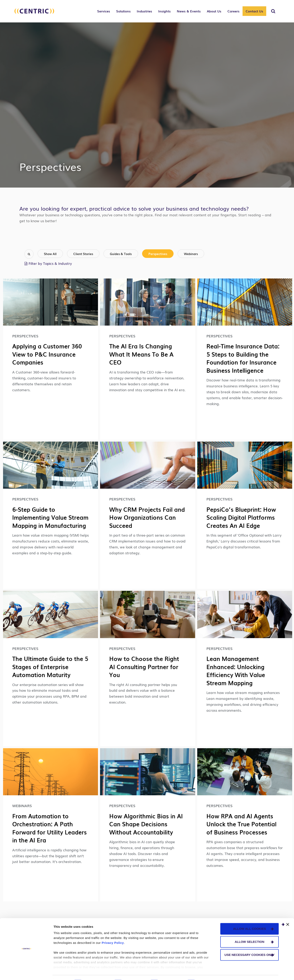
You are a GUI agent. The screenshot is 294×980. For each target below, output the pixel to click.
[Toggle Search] (273, 11)
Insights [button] (164, 11)
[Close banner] (288, 913)
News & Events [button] (189, 11)
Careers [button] (233, 11)
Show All (50, 254)
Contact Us (254, 11)
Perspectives (158, 254)
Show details (214, 972)
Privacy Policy (113, 932)
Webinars (191, 254)
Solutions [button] (123, 11)
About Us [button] (214, 11)
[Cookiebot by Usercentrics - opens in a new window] (26, 972)
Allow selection (250, 931)
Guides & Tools (121, 254)
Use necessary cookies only (249, 944)
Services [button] (104, 11)
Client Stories (83, 254)
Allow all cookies (250, 918)
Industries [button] (144, 11)
